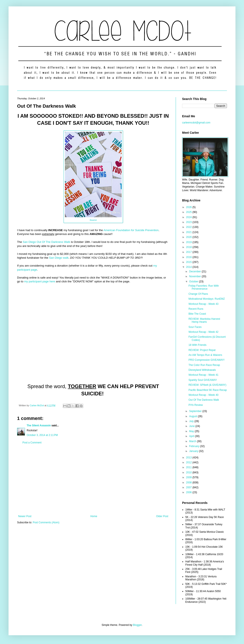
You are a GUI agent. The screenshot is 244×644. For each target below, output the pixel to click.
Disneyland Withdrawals (202, 370)
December (195, 271)
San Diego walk (59, 258)
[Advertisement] (93, 480)
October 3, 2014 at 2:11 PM (42, 435)
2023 (189, 222)
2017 (189, 252)
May (192, 431)
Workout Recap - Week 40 (203, 395)
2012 (189, 462)
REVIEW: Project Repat (202, 350)
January (194, 451)
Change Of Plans (198, 294)
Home (94, 516)
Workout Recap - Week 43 (203, 304)
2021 (189, 232)
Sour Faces (195, 327)
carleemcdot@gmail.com (196, 123)
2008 (189, 483)
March (193, 441)
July (192, 421)
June (192, 426)
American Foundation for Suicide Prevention (131, 230)
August (194, 416)
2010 (189, 472)
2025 (189, 212)
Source (93, 220)
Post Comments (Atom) (46, 522)
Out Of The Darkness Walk (204, 400)
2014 (189, 267)
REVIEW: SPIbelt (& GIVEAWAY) (207, 385)
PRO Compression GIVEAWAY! (207, 360)
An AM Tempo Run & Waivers (205, 355)
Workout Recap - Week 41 (203, 375)
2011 (189, 467)
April (192, 436)
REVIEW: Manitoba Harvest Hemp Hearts (204, 320)
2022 (189, 227)
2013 (189, 458)
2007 (189, 487)
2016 (189, 257)
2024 (189, 217)
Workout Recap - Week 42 (203, 332)
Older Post (162, 516)
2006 (189, 492)
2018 (189, 247)
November (195, 276)
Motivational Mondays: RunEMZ (207, 299)
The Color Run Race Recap (204, 365)
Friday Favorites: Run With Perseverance (204, 287)
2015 (189, 262)
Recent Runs (196, 309)
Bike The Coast (197, 314)
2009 (189, 477)
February (195, 446)
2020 (189, 237)
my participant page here (40, 281)
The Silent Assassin (39, 425)
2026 (189, 207)
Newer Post (25, 516)
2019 (189, 242)
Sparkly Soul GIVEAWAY (203, 380)
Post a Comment (32, 443)
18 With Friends (197, 345)
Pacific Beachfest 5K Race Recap (208, 390)
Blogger (137, 625)
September (196, 411)
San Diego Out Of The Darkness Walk (46, 242)
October (194, 282)
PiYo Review (196, 405)
